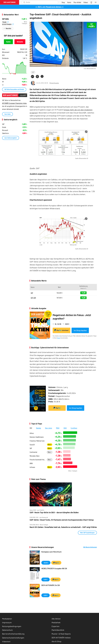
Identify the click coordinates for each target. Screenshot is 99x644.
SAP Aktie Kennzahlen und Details (14, 89)
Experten (56, 626)
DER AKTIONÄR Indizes (61, 638)
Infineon (32, 467)
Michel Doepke (54, 83)
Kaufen (8, 42)
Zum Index (7, 114)
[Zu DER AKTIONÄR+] (77, 2)
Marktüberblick (58, 630)
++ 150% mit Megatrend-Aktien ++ (49, 7)
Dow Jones (49, 428)
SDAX (65, 428)
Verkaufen (20, 42)
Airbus (32, 433)
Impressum (7, 622)
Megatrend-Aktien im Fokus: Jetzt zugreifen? (72, 317)
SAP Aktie (5, 19)
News (50, 444)
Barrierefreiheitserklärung (13, 634)
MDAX (58, 428)
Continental (33, 452)
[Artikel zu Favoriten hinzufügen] (42, 76)
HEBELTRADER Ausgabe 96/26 (54, 568)
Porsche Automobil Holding (38, 460)
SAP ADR (33, 298)
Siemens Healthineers (37, 437)
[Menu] (96, 2)
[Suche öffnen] (24, 2)
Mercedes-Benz (35, 456)
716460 (5, 22)
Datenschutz (7, 630)
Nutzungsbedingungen (12, 626)
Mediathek (56, 622)
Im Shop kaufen (80, 330)
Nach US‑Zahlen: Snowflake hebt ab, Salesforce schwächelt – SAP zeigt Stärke (63, 527)
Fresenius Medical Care (37, 441)
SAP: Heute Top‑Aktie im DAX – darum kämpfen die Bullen (54, 512)
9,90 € (46, 579)
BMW (31, 463)
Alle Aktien (56, 619)
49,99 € (46, 563)
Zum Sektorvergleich (11, 138)
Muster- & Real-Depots (61, 634)
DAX (31, 428)
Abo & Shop (56, 641)
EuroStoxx (74, 428)
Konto (59, 338)
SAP (33, 72)
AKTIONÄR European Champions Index (14, 103)
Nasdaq (39, 428)
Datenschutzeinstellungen (13, 638)
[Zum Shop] (63, 2)
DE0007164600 (8, 24)
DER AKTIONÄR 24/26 (51, 585)
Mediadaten (7, 619)
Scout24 (32, 445)
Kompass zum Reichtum (51, 552)
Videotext (6, 641)
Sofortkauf (61, 330)
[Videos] (86, 2)
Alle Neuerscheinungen (90, 547)
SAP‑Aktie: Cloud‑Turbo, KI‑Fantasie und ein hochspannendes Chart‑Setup (62, 520)
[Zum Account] (69, 2)
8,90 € (46, 595)
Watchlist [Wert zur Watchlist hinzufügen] (8, 28)
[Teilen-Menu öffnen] (33, 77)
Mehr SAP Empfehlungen (87, 533)
